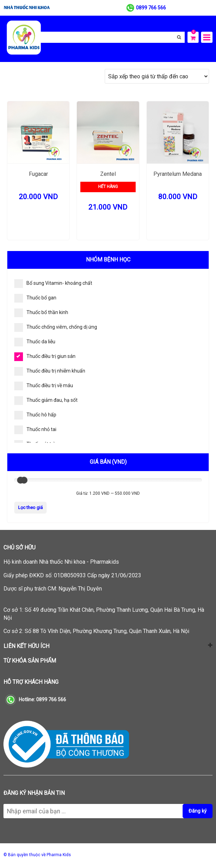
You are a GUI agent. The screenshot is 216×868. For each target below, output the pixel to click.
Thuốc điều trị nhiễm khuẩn (50, 371)
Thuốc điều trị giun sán (45, 357)
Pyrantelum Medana (178, 174)
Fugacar (38, 174)
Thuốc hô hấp (35, 415)
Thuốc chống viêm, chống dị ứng (56, 327)
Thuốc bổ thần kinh (41, 313)
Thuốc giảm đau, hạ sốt (46, 401)
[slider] (24, 480)
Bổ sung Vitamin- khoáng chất (53, 284)
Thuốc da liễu (35, 342)
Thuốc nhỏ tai (35, 430)
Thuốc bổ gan (35, 298)
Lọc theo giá (30, 507)
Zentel (108, 174)
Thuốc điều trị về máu (44, 386)
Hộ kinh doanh (61, 562)
